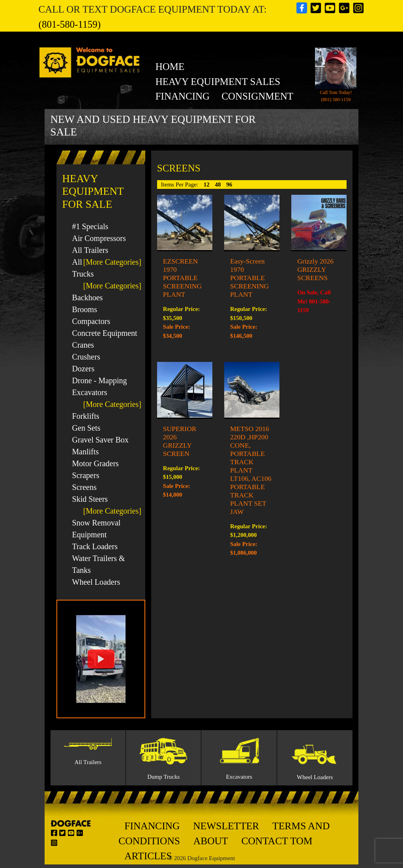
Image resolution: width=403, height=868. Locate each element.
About (211, 841)
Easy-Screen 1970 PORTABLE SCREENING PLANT (249, 278)
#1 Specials (90, 226)
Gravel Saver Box (100, 440)
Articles (148, 856)
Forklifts (86, 416)
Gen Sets (86, 428)
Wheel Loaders (96, 582)
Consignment (257, 96)
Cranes (83, 345)
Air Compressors (99, 238)
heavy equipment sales (218, 82)
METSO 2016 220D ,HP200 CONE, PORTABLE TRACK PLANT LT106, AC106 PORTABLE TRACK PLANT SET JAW (251, 470)
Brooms (85, 309)
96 (229, 185)
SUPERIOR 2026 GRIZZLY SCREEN (180, 441)
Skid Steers (90, 499)
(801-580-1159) (70, 24)
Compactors (91, 321)
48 (219, 185)
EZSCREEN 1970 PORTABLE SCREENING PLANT (182, 278)
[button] (101, 659)
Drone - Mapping (100, 380)
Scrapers (86, 475)
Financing (183, 96)
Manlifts (86, 452)
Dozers (83, 369)
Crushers (86, 357)
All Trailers (90, 250)
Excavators (90, 392)
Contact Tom (277, 841)
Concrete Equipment (105, 333)
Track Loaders (95, 546)
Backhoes (88, 297)
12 (207, 185)
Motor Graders (96, 463)
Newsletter (226, 826)
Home (170, 67)
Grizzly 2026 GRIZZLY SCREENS (315, 269)
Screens (84, 487)
